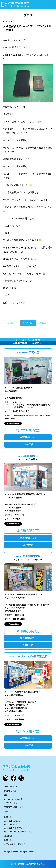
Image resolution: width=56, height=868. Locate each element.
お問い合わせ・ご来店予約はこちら (28, 864)
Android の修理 (11, 803)
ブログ (7, 811)
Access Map (14, 423)
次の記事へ (44, 323)
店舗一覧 (8, 817)
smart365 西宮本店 (13, 821)
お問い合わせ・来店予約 (15, 844)
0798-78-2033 (30, 430)
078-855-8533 (30, 731)
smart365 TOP (10, 787)
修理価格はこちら (28, 437)
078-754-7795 (30, 631)
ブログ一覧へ (28, 323)
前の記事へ (12, 323)
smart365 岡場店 (12, 825)
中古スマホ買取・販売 (14, 807)
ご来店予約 (28, 444)
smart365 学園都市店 (14, 828)
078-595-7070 (30, 531)
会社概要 (8, 836)
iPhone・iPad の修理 (13, 799)
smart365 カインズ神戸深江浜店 (18, 832)
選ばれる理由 (10, 791)
